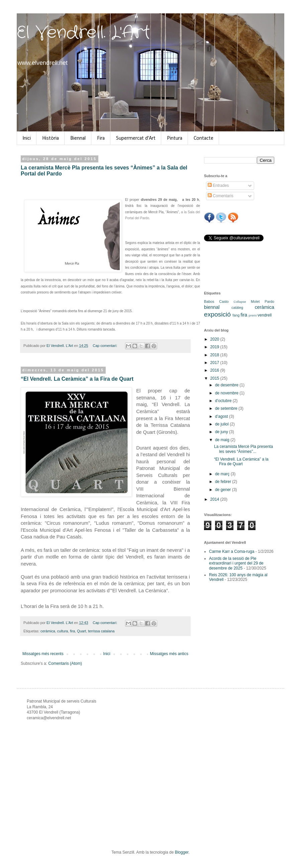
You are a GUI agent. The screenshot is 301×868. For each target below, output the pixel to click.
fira (72, 631)
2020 (215, 339)
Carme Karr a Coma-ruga (232, 551)
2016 (215, 370)
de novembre (227, 393)
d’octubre (224, 401)
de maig (223, 440)
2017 (215, 363)
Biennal (78, 138)
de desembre (227, 385)
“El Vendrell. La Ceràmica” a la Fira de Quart (77, 379)
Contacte (204, 138)
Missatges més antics (169, 654)
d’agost (222, 416)
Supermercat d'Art (136, 138)
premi (253, 315)
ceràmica (48, 631)
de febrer (224, 482)
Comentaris (221, 196)
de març (223, 474)
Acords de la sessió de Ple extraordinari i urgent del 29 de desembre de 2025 (236, 563)
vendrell (265, 315)
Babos (209, 301)
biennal (212, 307)
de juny (222, 432)
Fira (101, 138)
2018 (215, 355)
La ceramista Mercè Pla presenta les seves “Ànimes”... (243, 449)
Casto (224, 301)
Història (51, 138)
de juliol (222, 424)
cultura (63, 631)
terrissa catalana (101, 631)
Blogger (182, 852)
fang (236, 315)
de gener (224, 490)
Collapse (240, 302)
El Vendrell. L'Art (83, 33)
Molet (255, 301)
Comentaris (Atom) (65, 663)
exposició (217, 314)
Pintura (175, 138)
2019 (215, 347)
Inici (27, 138)
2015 (215, 378)
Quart (81, 631)
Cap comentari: (105, 346)
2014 (215, 499)
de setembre (227, 408)
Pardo (269, 301)
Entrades (218, 185)
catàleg (237, 307)
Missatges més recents (43, 654)
